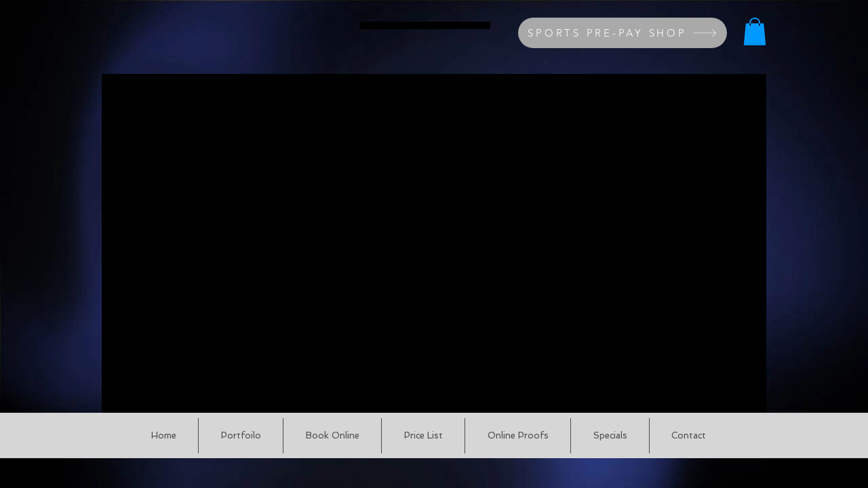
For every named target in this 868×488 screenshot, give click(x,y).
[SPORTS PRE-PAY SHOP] (623, 33)
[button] (755, 32)
